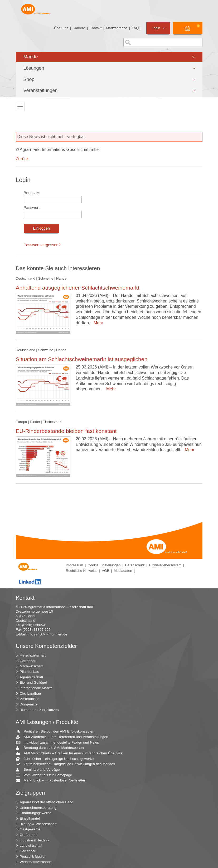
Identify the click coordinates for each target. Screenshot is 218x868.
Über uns (61, 28)
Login (158, 28)
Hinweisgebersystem (165, 565)
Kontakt (96, 28)
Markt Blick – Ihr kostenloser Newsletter (53, 781)
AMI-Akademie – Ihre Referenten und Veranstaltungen (64, 737)
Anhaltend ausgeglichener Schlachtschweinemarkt (78, 288)
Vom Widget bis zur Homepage (46, 775)
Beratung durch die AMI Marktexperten (52, 748)
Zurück (22, 159)
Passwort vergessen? (42, 245)
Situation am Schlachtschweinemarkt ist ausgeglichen (82, 359)
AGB (105, 571)
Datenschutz (135, 565)
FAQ (135, 28)
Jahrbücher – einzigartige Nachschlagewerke (57, 759)
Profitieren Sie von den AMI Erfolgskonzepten (57, 732)
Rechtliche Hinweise (82, 571)
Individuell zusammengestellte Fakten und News (59, 743)
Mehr (97, 323)
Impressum (75, 565)
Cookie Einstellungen (104, 565)
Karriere (79, 28)
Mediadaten (123, 571)
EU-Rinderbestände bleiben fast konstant (66, 431)
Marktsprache (117, 28)
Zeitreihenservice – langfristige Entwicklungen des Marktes (67, 764)
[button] (109, 57)
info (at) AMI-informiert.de (47, 634)
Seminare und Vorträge (40, 770)
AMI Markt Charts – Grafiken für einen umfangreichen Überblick (71, 753)
